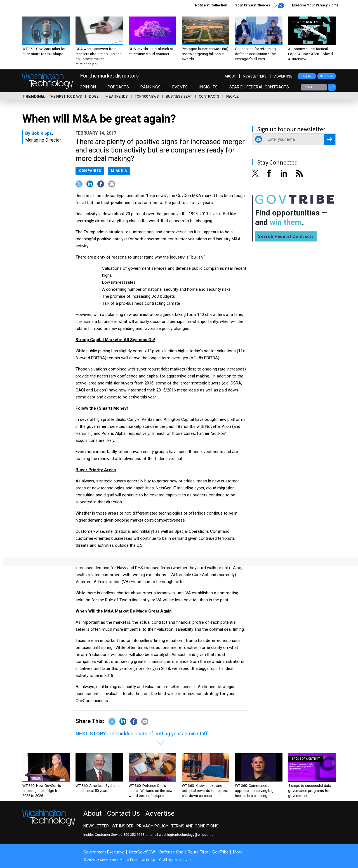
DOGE (94, 96)
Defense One (171, 852)
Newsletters (255, 76)
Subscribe (327, 76)
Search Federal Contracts (259, 87)
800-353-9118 (134, 835)
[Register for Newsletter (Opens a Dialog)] (330, 139)
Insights (208, 87)
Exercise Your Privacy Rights (315, 5)
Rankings (150, 87)
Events (180, 87)
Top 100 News (147, 96)
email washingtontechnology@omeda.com (183, 835)
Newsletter (96, 826)
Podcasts (118, 87)
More (238, 852)
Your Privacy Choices (260, 6)
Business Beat (179, 96)
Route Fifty (198, 852)
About (230, 76)
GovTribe (220, 852)
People (232, 96)
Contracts (209, 96)
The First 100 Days (65, 96)
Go (332, 87)
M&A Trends (117, 96)
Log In (307, 76)
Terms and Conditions (195, 826)
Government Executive (104, 852)
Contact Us (123, 813)
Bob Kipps (42, 133)
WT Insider (123, 826)
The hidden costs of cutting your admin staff (158, 734)
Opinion (88, 87)
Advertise (283, 76)
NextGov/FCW (142, 852)
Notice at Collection (211, 5)
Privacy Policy (152, 826)
